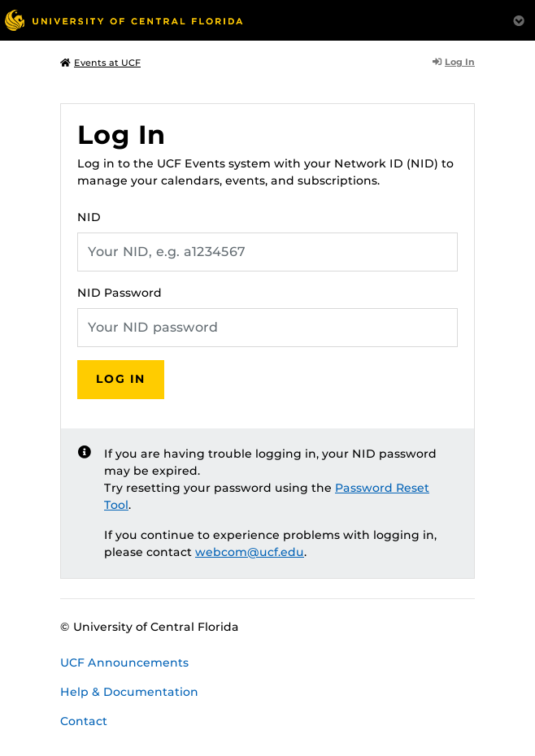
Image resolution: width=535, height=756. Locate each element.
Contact (84, 721)
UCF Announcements (124, 663)
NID (89, 217)
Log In (454, 62)
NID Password (120, 293)
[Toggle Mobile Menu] (519, 19)
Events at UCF (100, 63)
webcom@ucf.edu (250, 552)
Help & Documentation (129, 692)
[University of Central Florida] (124, 20)
